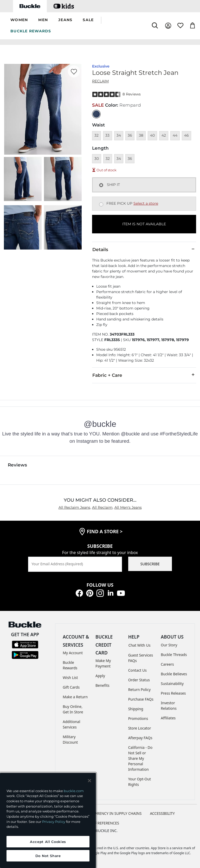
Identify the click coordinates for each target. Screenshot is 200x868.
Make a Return (75, 697)
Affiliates (168, 718)
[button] (19, 20)
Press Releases (173, 693)
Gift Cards (71, 687)
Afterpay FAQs (140, 738)
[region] (48, 820)
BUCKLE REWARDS (31, 31)
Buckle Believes (174, 674)
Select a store (146, 203)
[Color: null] (96, 114)
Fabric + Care (144, 375)
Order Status (139, 680)
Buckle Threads (174, 655)
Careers (167, 664)
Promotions (138, 718)
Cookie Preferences (100, 823)
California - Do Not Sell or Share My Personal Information (140, 758)
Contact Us (137, 670)
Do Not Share (48, 856)
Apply (100, 676)
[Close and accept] (89, 781)
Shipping (136, 709)
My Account (73, 653)
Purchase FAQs (141, 699)
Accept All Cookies (48, 842)
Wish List (70, 678)
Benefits (102, 685)
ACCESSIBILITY (162, 813)
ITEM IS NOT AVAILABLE (144, 224)
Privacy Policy (54, 822)
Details (144, 249)
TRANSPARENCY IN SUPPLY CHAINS (112, 813)
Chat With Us (140, 645)
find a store (105, 531)
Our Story (169, 645)
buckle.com (74, 791)
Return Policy (139, 690)
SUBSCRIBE (150, 564)
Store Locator (140, 728)
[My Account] (168, 26)
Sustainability (172, 684)
